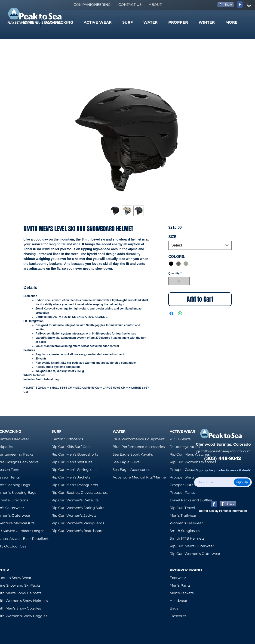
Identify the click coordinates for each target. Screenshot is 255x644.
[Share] (226, 5)
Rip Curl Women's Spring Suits (78, 508)
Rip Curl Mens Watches (190, 454)
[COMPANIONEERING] (92, 5)
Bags (174, 608)
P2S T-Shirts (180, 439)
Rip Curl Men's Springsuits (74, 470)
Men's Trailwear (183, 515)
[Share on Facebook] (171, 313)
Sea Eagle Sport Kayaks (133, 454)
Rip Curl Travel (182, 508)
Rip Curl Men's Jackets (71, 477)
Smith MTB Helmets (187, 538)
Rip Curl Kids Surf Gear (71, 447)
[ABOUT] (155, 5)
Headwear (179, 601)
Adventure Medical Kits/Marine (139, 477)
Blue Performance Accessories (139, 447)
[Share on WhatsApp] (180, 313)
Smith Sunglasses (185, 531)
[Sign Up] (242, 482)
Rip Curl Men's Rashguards (75, 485)
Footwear (178, 578)
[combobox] (200, 245)
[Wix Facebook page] (240, 5)
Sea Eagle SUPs (126, 462)
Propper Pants (182, 492)
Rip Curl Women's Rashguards (78, 523)
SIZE (172, 237)
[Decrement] (172, 281)
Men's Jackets (182, 593)
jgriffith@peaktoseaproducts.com (223, 451)
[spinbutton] (179, 281)
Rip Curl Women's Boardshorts (78, 531)
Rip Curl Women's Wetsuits (75, 500)
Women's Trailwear (186, 523)
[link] (249, 5)
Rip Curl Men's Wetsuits (72, 462)
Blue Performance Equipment (139, 439)
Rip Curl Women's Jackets (74, 515)
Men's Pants (180, 585)
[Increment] (186, 281)
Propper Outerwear (187, 485)
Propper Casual (183, 470)
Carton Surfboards (67, 439)
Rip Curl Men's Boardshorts (75, 454)
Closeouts (178, 616)
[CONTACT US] (130, 5)
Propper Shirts (182, 477)
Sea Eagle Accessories (131, 470)
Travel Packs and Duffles (191, 500)
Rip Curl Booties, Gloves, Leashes (80, 492)
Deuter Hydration (185, 447)
